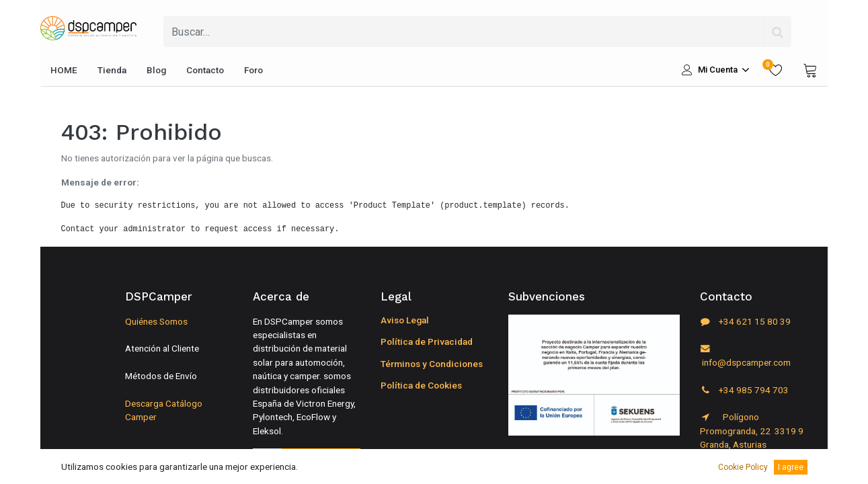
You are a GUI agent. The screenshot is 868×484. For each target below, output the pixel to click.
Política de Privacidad (427, 341)
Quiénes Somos (156, 321)
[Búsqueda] (777, 32)
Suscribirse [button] (321, 462)
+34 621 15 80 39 (745, 321)
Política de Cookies (421, 385)
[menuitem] (64, 70)
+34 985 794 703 (744, 390)
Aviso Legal (405, 320)
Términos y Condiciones (432, 364)
